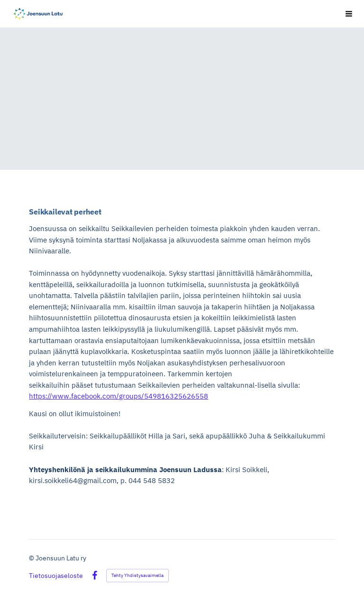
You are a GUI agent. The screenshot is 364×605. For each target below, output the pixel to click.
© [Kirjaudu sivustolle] (32, 558)
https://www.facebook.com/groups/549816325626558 (118, 396)
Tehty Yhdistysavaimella (137, 575)
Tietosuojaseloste (56, 576)
